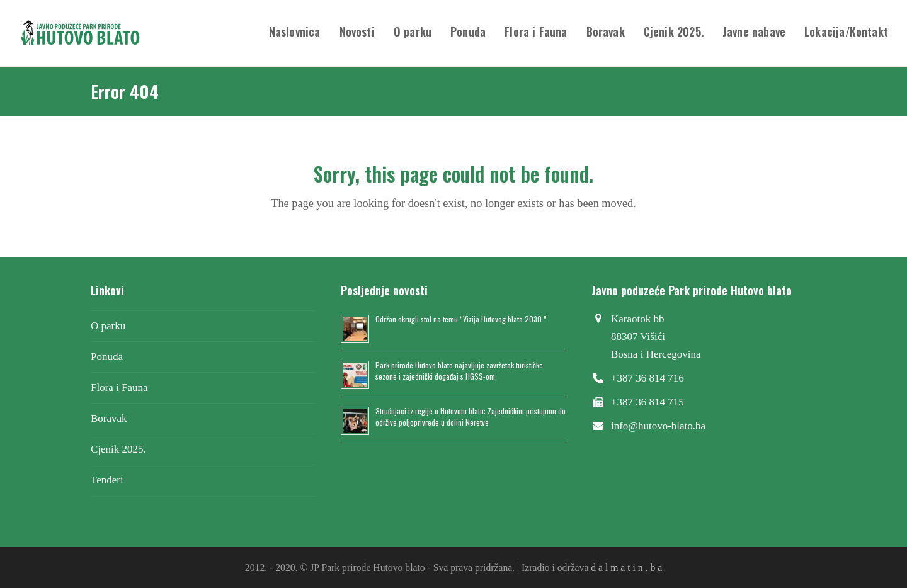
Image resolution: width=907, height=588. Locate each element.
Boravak (109, 418)
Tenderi (107, 480)
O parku (108, 326)
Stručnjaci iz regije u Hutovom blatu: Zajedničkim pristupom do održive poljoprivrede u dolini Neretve (471, 416)
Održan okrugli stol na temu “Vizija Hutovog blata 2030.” (461, 319)
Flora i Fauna (119, 387)
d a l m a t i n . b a (626, 568)
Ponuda (107, 357)
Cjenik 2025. (118, 449)
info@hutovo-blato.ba (658, 426)
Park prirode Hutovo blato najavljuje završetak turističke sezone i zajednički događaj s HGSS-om (459, 370)
